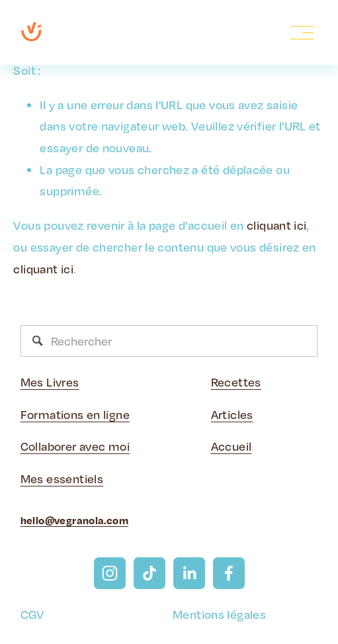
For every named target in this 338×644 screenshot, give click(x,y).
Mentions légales (219, 614)
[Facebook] (229, 573)
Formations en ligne (75, 414)
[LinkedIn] (189, 573)
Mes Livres (50, 382)
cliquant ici (277, 225)
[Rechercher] (169, 341)
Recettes (236, 382)
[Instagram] (110, 573)
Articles (232, 414)
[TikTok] (149, 573)
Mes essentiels (62, 479)
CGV (32, 614)
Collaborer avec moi (75, 446)
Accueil (232, 446)
